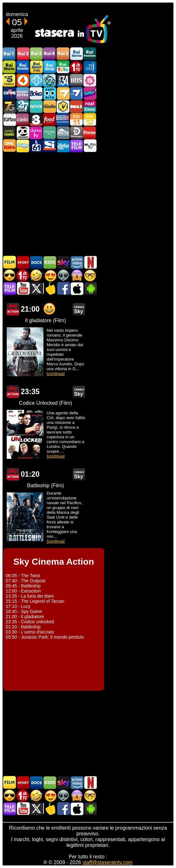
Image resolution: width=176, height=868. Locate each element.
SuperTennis (9, 133)
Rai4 (50, 54)
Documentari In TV (36, 262)
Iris (76, 80)
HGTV (63, 133)
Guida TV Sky (63, 262)
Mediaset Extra (23, 93)
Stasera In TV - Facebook (63, 288)
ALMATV (90, 146)
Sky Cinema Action (13, 309)
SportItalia (50, 146)
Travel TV (50, 133)
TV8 (36, 119)
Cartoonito (50, 93)
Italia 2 (50, 80)
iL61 (36, 146)
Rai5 (63, 54)
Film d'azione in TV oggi (10, 275)
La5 (90, 80)
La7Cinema (76, 93)
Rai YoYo (63, 67)
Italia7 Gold (9, 106)
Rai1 (9, 54)
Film (10, 262)
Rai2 (23, 54)
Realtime (90, 106)
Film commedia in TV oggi (36, 275)
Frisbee (23, 146)
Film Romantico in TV (50, 275)
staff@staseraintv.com (107, 862)
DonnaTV (36, 133)
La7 (63, 93)
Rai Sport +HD (36, 67)
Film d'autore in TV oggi (90, 275)
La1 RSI (76, 119)
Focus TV (90, 133)
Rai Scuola (23, 67)
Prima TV (76, 67)
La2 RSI (90, 119)
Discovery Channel (76, 133)
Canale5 (9, 80)
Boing (36, 93)
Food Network (50, 119)
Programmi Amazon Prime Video (77, 262)
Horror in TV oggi (77, 275)
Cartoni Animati (50, 262)
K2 (63, 106)
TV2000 (90, 67)
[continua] (56, 374)
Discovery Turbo (9, 119)
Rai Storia (9, 67)
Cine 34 (63, 80)
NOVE (36, 106)
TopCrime (9, 93)
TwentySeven (23, 106)
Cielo (23, 119)
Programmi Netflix (90, 262)
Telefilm (76, 146)
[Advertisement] (88, 203)
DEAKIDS (9, 146)
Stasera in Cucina (50, 288)
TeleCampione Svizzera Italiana (63, 119)
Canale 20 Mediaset (23, 133)
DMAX (76, 106)
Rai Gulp (50, 67)
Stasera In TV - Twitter (36, 288)
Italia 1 (36, 80)
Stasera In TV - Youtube (23, 288)
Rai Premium (90, 54)
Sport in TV (23, 262)
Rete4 (23, 80)
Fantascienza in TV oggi (63, 275)
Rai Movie (76, 54)
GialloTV (50, 106)
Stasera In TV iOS (77, 288)
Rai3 (36, 54)
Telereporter (63, 146)
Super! (90, 93)
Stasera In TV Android (90, 288)
